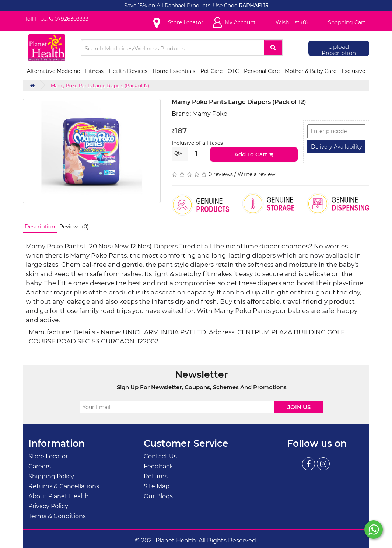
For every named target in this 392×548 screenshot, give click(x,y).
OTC (233, 71)
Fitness (94, 71)
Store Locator (48, 456)
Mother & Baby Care (311, 71)
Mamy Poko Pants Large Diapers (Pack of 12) (100, 86)
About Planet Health (59, 496)
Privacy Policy (48, 506)
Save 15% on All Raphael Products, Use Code (181, 6)
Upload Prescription (339, 50)
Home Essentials (174, 71)
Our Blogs (158, 496)
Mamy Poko (210, 114)
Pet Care (211, 71)
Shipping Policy (51, 476)
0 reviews (221, 174)
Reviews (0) (74, 227)
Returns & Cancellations (64, 486)
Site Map (157, 486)
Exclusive (353, 71)
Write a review (256, 174)
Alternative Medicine (53, 71)
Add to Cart (254, 154)
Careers (40, 466)
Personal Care (262, 71)
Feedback (158, 466)
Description (40, 227)
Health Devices (128, 71)
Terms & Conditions (57, 516)
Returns (156, 476)
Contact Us (160, 456)
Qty (178, 153)
